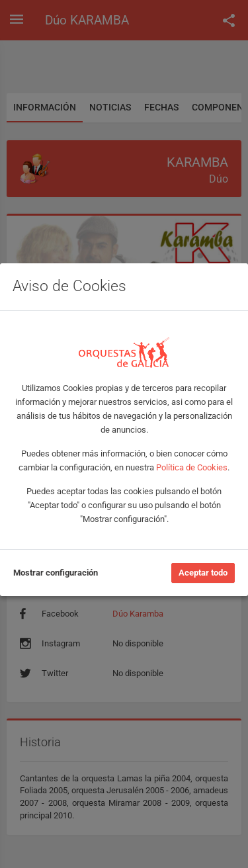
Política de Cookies (192, 467)
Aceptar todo (203, 573)
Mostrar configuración (56, 573)
